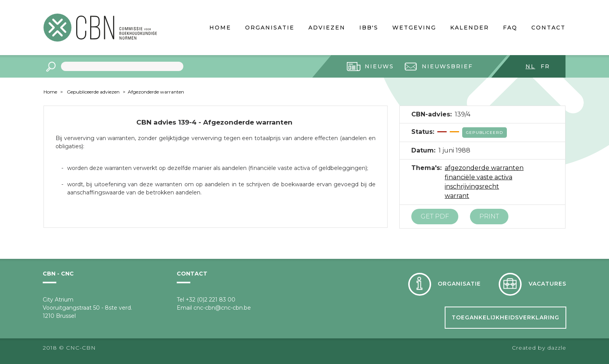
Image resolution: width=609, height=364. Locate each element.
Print (489, 216)
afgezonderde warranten (484, 168)
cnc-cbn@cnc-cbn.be (222, 308)
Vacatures (547, 284)
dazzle (557, 348)
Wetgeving (414, 28)
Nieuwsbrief (447, 66)
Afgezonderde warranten (156, 92)
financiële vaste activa (478, 177)
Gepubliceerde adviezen (93, 92)
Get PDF (435, 216)
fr (545, 66)
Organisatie (270, 28)
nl (530, 66)
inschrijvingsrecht (472, 186)
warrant (457, 196)
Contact (548, 28)
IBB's (369, 28)
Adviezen (327, 28)
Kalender (470, 28)
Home (220, 28)
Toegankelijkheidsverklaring (505, 317)
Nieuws (379, 66)
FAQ (510, 28)
